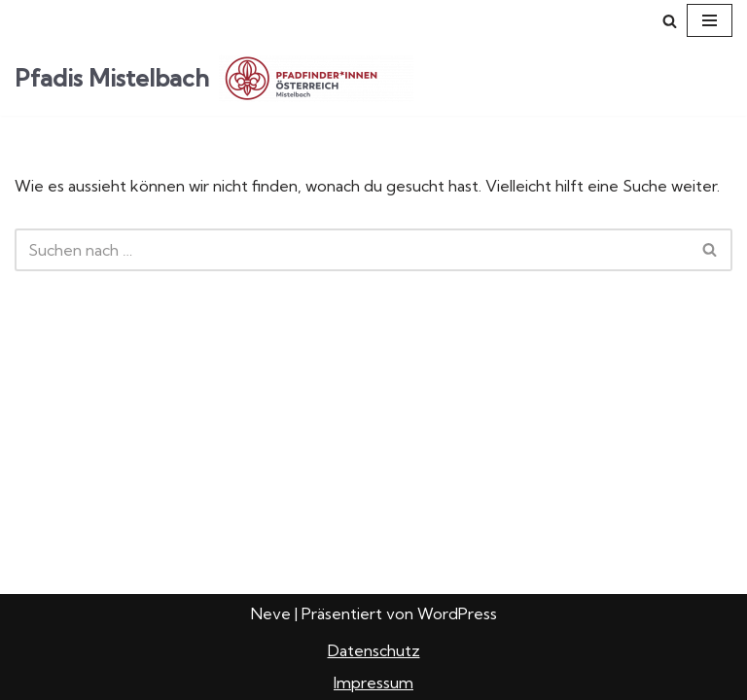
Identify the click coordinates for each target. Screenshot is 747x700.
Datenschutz (374, 650)
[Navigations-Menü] (710, 20)
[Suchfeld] (670, 21)
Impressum (373, 682)
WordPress (457, 613)
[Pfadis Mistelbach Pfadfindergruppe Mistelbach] (214, 78)
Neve (271, 613)
